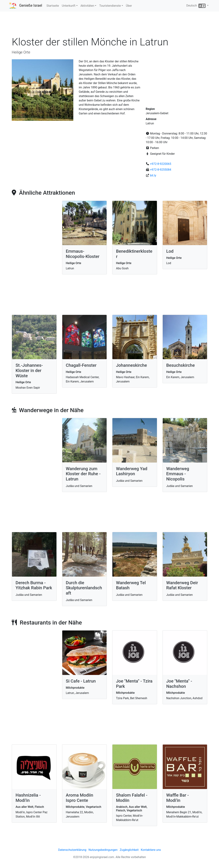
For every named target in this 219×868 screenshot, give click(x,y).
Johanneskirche (131, 365)
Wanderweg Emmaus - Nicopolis (178, 474)
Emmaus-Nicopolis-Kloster (83, 254)
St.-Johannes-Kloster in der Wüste (29, 371)
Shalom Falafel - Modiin (132, 798)
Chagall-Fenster (81, 365)
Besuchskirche (181, 365)
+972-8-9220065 (161, 164)
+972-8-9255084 (161, 170)
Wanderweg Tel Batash (131, 585)
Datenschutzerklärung (72, 850)
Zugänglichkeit (129, 850)
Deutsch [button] (196, 6)
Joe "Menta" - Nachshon (179, 684)
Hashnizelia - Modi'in (28, 798)
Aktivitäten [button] (87, 6)
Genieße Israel (31, 5)
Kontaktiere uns (151, 850)
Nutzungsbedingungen (103, 850)
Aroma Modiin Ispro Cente (80, 798)
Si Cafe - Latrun (81, 681)
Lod (170, 251)
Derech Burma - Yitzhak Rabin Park (34, 585)
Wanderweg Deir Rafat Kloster (182, 585)
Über (129, 6)
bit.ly (153, 175)
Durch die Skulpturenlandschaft (84, 588)
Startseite (53, 6)
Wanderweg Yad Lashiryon (132, 471)
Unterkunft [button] (69, 6)
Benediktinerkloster (134, 254)
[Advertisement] (109, 25)
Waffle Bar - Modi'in (178, 798)
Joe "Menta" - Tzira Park (134, 684)
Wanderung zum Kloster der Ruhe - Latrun (83, 474)
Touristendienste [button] (110, 6)
